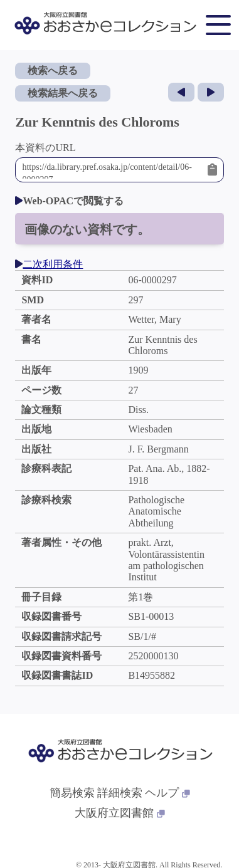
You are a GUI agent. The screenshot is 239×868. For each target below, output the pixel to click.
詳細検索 (120, 793)
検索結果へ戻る (63, 93)
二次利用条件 (49, 264)
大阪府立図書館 (120, 813)
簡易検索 (72, 793)
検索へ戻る (53, 71)
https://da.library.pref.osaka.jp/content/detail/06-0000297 (111, 170)
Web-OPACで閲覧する (69, 201)
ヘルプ (167, 793)
